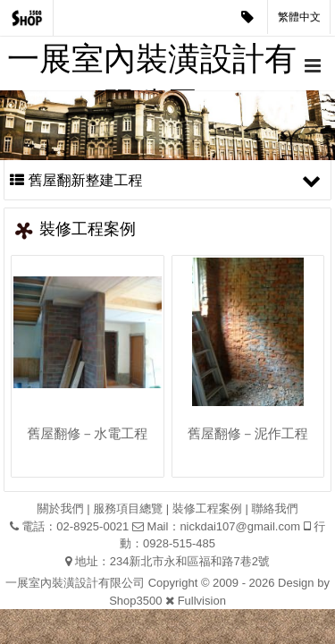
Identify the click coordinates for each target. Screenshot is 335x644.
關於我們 (61, 508)
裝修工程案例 (207, 508)
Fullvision (202, 601)
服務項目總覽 (128, 508)
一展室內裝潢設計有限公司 (152, 65)
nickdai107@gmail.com (240, 526)
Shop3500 (135, 601)
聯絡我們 (274, 508)
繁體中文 (299, 17)
